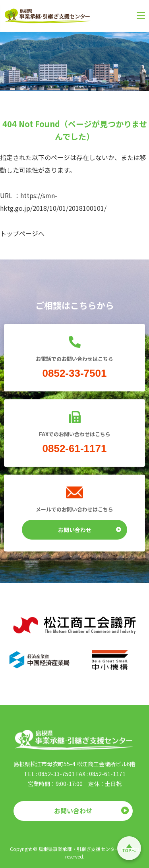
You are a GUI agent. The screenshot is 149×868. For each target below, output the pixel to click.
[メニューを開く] (135, 16)
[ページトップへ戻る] (129, 848)
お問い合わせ (90, 529)
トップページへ (22, 233)
